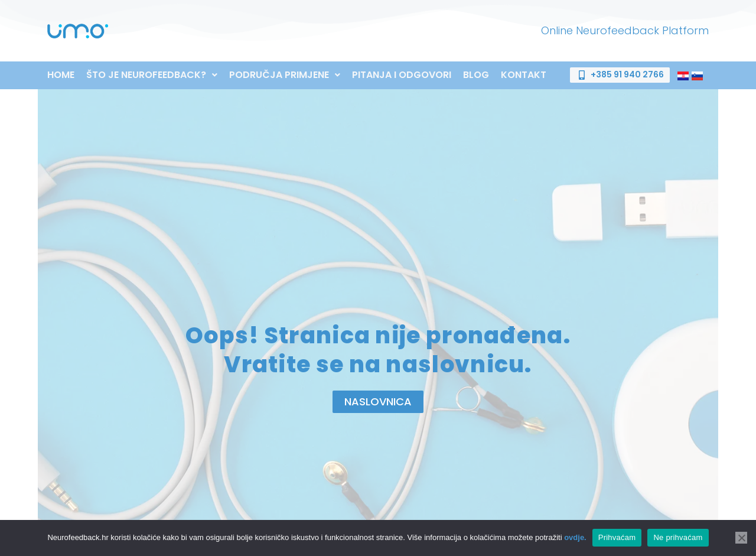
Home (61, 75)
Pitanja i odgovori (402, 75)
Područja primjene (285, 75)
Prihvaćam (617, 537)
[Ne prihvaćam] (741, 538)
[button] (152, 75)
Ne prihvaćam (678, 537)
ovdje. (575, 537)
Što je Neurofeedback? (152, 75)
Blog (476, 75)
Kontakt (524, 75)
